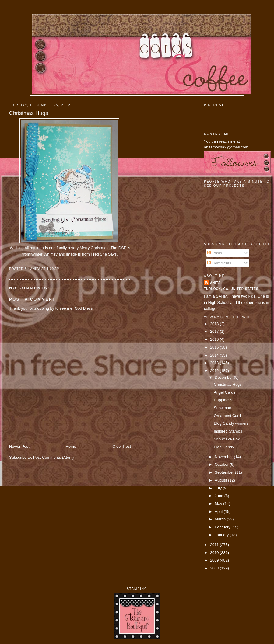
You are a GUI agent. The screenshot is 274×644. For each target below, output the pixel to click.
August (221, 480)
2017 (215, 331)
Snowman (222, 408)
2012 (215, 371)
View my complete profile (230, 317)
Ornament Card (227, 416)
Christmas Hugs (29, 113)
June (219, 496)
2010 (215, 553)
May (219, 504)
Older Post (122, 446)
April (219, 512)
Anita (215, 283)
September (225, 472)
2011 (215, 545)
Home (71, 446)
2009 (215, 560)
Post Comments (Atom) (54, 457)
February (223, 527)
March (221, 519)
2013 (215, 363)
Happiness (223, 400)
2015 (215, 347)
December (224, 377)
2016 (215, 339)
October (222, 464)
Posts (215, 253)
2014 (215, 355)
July (219, 488)
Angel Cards (225, 392)
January (222, 535)
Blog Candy (224, 447)
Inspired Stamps (228, 431)
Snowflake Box (227, 439)
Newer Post (19, 446)
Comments (219, 263)
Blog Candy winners (231, 423)
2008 (215, 568)
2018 (215, 324)
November (224, 457)
